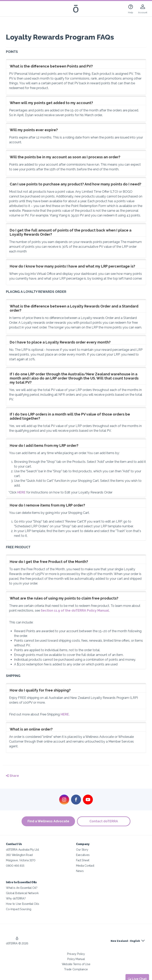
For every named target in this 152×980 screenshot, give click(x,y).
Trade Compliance (76, 969)
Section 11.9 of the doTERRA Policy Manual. (75, 610)
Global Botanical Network (22, 893)
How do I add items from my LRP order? (44, 445)
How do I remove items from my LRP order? (47, 505)
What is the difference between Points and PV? (51, 66)
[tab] (76, 64)
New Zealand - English (125, 941)
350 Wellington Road (19, 855)
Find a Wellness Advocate (48, 821)
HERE (22, 492)
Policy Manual (76, 959)
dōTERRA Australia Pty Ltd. (23, 850)
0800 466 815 (15, 866)
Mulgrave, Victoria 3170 (21, 860)
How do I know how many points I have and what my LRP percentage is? (72, 266)
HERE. (65, 714)
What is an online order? (31, 729)
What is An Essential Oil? (22, 888)
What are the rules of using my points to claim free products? (64, 598)
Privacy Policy (76, 954)
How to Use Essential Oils (22, 904)
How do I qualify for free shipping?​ (40, 690)
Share (12, 776)
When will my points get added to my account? (51, 103)
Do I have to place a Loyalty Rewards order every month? (60, 342)
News (80, 871)
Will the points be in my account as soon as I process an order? (65, 157)
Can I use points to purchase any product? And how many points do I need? (76, 184)
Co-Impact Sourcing (19, 909)
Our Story (82, 850)
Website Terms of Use (76, 964)
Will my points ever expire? (34, 130)
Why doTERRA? (16, 898)
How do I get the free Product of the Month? (49, 562)
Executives (83, 855)
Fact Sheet (83, 860)
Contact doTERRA (104, 821)
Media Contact (85, 866)
